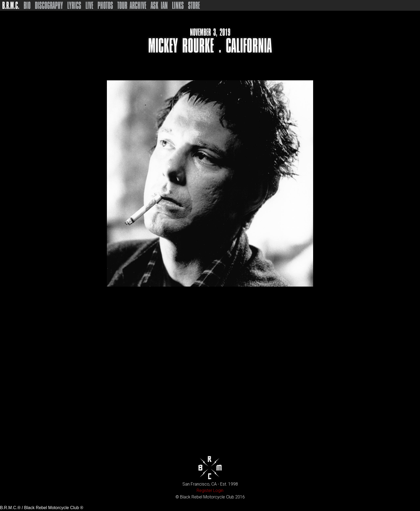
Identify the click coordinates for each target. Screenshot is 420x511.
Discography (49, 5)
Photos (105, 5)
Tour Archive (132, 5)
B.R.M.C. (11, 5)
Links (178, 5)
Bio (27, 5)
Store (194, 5)
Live (89, 5)
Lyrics (74, 5)
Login (218, 491)
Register (204, 491)
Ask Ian (159, 5)
